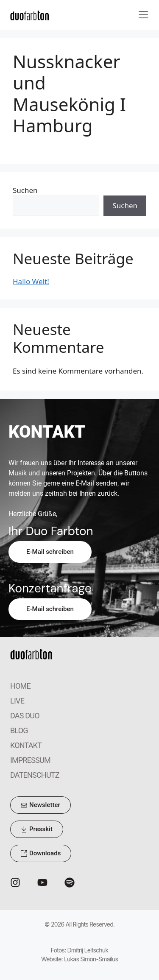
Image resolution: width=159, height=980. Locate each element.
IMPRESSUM (30, 760)
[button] (143, 15)
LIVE (17, 701)
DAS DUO (25, 716)
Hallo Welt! (31, 281)
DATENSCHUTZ (35, 775)
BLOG (19, 730)
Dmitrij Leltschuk (88, 950)
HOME (20, 686)
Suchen (25, 190)
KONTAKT (26, 745)
